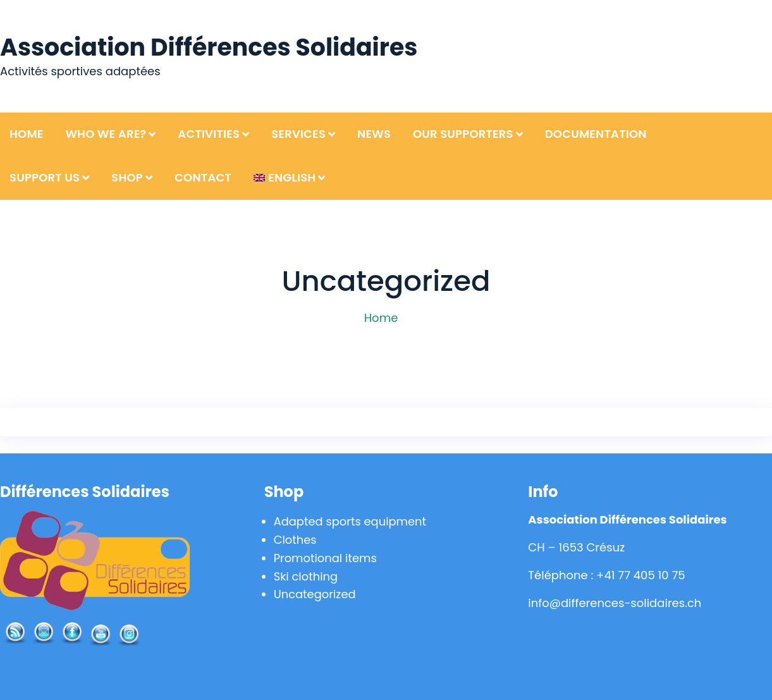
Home (27, 134)
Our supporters (463, 134)
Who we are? (106, 134)
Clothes (295, 540)
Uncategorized (315, 594)
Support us (45, 177)
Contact (203, 177)
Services (298, 134)
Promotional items (326, 558)
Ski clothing (306, 576)
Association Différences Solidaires (210, 47)
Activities (209, 134)
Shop (127, 177)
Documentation (596, 134)
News (374, 134)
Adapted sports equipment (351, 521)
